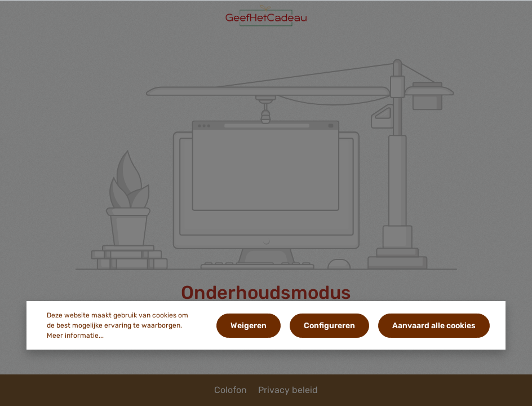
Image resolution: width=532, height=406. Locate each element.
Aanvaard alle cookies (434, 326)
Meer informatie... (75, 336)
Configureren (329, 326)
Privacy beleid (288, 390)
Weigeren (249, 326)
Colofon (232, 390)
